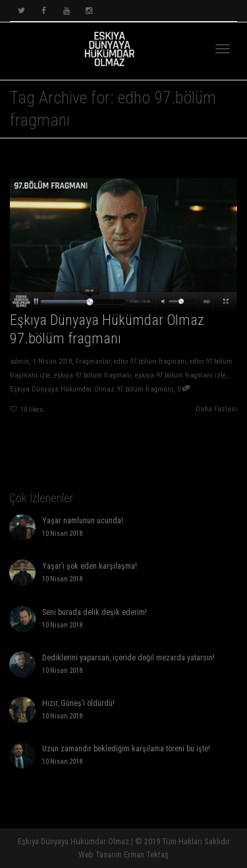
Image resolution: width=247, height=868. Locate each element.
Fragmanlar (93, 362)
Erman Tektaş (146, 854)
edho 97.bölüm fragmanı (151, 362)
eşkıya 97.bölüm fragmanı (92, 377)
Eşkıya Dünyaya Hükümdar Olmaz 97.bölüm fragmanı (91, 391)
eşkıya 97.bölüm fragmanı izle (181, 377)
